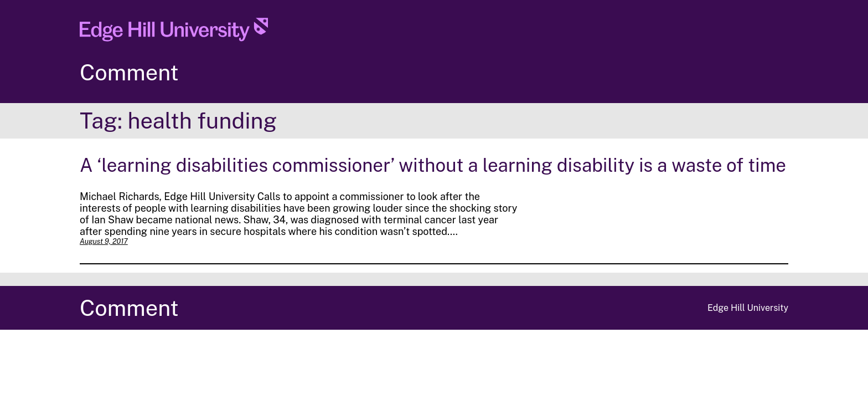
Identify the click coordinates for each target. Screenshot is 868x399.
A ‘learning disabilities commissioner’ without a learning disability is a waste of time (433, 165)
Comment (129, 72)
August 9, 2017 (104, 241)
